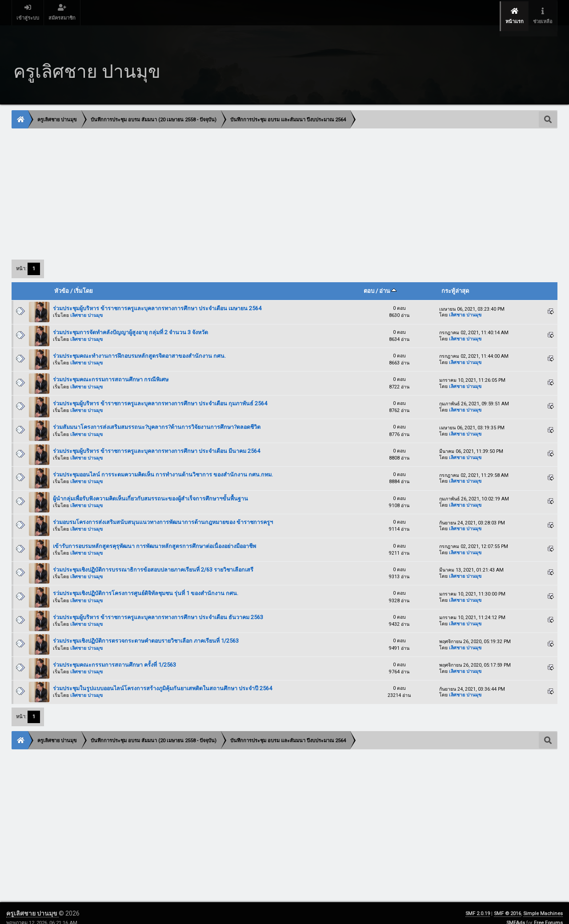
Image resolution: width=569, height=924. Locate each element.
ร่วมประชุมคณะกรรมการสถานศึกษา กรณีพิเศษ (111, 370)
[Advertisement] (279, 184)
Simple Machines (543, 904)
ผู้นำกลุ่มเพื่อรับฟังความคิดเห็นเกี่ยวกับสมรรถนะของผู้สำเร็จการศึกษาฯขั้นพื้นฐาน (150, 488)
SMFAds (516, 913)
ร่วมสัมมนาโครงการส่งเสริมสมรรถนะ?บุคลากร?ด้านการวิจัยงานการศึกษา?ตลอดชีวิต (157, 417)
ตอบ (369, 281)
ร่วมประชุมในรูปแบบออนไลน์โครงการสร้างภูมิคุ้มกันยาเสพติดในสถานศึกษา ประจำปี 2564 (162, 678)
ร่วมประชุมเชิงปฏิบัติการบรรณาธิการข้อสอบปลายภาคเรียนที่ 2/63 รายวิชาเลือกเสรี (153, 560)
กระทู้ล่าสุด (455, 281)
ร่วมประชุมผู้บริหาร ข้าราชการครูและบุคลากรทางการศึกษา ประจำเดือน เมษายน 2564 (157, 298)
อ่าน (388, 281)
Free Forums (548, 913)
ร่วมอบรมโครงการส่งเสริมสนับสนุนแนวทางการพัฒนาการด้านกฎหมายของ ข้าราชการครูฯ (163, 512)
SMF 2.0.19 (478, 904)
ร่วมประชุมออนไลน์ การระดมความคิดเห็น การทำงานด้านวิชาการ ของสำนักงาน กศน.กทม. (163, 465)
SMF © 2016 (507, 904)
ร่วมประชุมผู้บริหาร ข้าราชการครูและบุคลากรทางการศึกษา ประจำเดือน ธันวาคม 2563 (158, 607)
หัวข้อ (62, 281)
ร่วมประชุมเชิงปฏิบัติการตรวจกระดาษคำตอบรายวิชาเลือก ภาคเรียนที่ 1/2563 (146, 631)
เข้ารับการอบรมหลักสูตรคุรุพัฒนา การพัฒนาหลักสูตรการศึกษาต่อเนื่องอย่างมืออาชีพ (154, 536)
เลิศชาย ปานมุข (86, 306)
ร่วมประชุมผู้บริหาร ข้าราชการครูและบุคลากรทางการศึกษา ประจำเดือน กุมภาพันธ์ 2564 (160, 394)
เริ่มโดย (83, 281)
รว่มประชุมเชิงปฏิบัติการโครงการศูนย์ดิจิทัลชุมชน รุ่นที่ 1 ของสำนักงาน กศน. (146, 583)
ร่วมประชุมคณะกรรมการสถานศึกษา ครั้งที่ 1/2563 (114, 655)
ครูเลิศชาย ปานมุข (32, 904)
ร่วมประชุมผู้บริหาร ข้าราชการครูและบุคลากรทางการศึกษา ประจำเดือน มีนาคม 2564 (156, 441)
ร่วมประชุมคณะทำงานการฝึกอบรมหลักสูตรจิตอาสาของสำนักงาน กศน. (139, 346)
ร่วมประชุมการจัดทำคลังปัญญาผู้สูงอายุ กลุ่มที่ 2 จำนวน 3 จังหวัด (130, 322)
